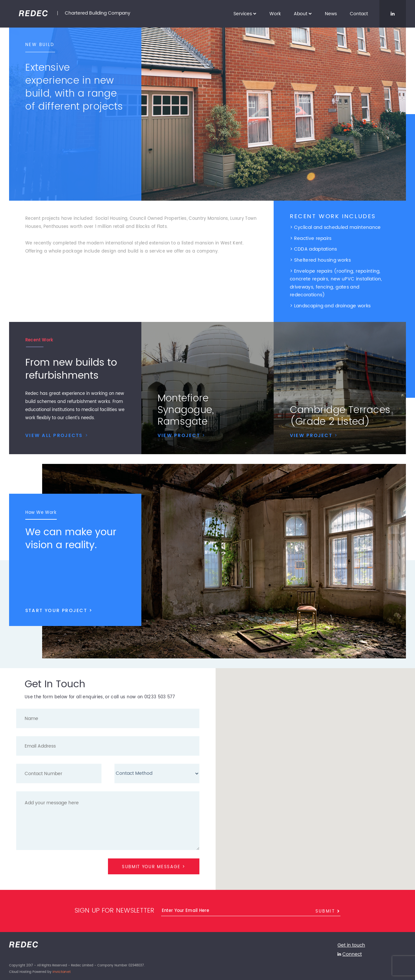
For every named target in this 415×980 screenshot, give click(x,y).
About (303, 14)
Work (275, 14)
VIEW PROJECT (181, 434)
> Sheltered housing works (320, 260)
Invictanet (60, 969)
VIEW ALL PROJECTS (56, 434)
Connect (351, 952)
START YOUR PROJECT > (58, 603)
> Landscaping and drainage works (330, 304)
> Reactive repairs (311, 238)
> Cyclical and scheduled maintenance (335, 227)
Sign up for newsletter (115, 910)
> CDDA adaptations (314, 249)
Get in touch (350, 944)
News (331, 14)
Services (245, 14)
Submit (328, 910)
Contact (359, 14)
